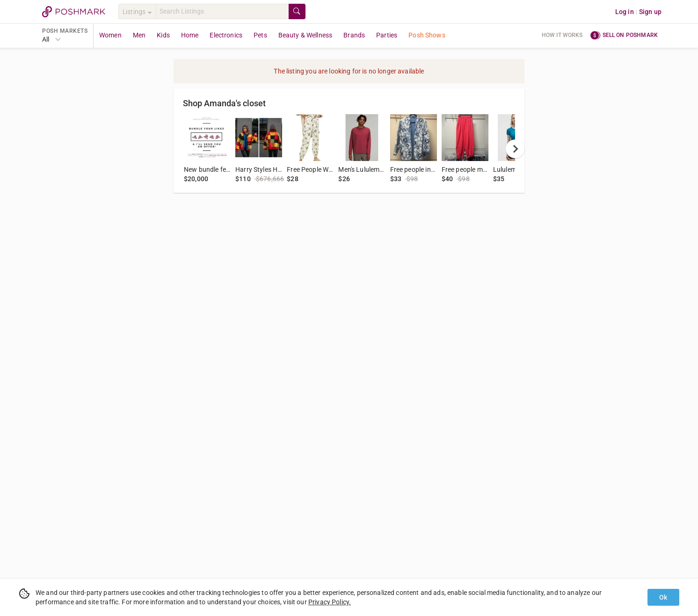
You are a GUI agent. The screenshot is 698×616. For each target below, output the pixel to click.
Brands (354, 35)
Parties (387, 35)
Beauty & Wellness (305, 35)
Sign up (650, 12)
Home (190, 35)
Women (110, 35)
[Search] (222, 11)
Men (139, 35)
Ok (663, 597)
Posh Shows (427, 35)
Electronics (226, 35)
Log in (625, 12)
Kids (163, 35)
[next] (515, 149)
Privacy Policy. (330, 602)
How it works (562, 35)
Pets (260, 35)
